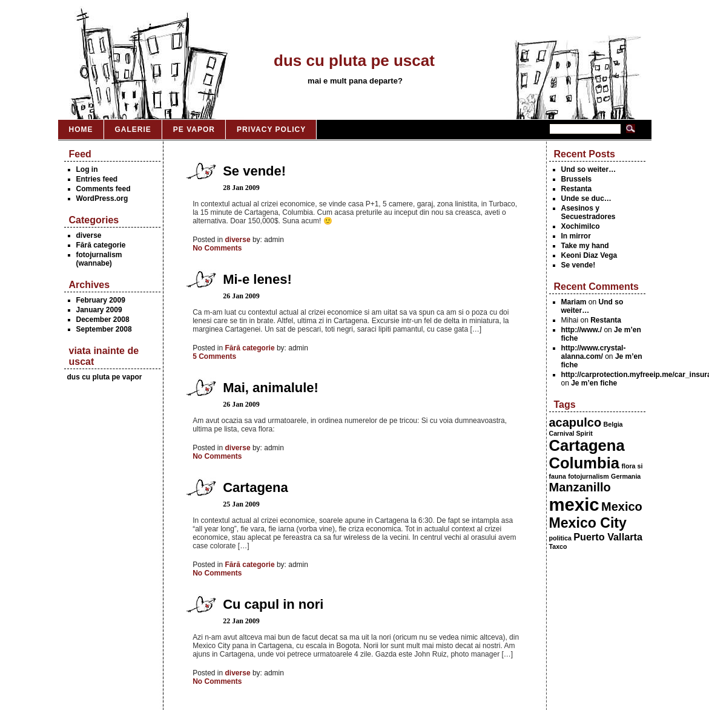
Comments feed (104, 189)
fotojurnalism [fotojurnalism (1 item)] (589, 476)
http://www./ (582, 330)
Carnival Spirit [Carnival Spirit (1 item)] (571, 433)
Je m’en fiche (594, 383)
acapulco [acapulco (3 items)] (575, 422)
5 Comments (214, 356)
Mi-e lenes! (257, 279)
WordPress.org (102, 198)
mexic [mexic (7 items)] (574, 504)
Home (81, 130)
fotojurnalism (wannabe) (99, 259)
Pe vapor (194, 130)
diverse (89, 235)
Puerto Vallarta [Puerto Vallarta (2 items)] (608, 537)
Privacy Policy (271, 130)
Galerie (133, 130)
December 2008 (103, 320)
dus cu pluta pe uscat (354, 61)
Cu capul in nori (273, 604)
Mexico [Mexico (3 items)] (622, 507)
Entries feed (97, 179)
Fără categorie (101, 245)
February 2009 (101, 300)
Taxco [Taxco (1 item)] (558, 546)
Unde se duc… (586, 198)
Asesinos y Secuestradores (589, 212)
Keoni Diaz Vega (589, 255)
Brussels (577, 179)
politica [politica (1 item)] (560, 538)
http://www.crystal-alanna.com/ (594, 352)
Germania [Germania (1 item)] (626, 476)
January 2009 (99, 310)
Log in (87, 169)
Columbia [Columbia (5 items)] (585, 463)
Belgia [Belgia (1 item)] (613, 424)
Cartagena (256, 487)
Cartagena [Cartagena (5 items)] (587, 445)
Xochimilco (581, 226)
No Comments (217, 248)
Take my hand (585, 246)
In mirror (576, 236)
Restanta (577, 189)
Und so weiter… (589, 169)
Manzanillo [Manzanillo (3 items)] (580, 487)
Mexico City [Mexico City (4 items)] (588, 523)
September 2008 (104, 329)
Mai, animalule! (271, 388)
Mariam (574, 302)
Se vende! (579, 265)
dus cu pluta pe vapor (105, 377)
